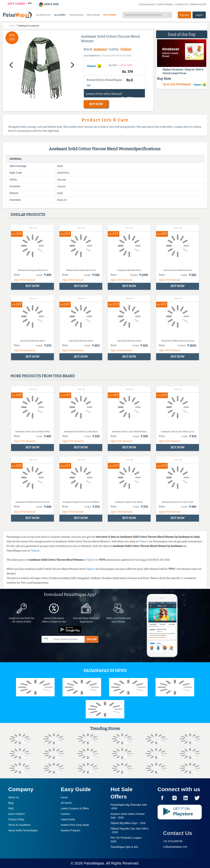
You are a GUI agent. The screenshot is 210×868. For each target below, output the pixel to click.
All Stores (66, 803)
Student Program (71, 830)
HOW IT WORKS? (166, 4)
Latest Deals (68, 819)
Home (64, 797)
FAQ (11, 808)
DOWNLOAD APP (198, 4)
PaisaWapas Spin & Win (124, 847)
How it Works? (17, 814)
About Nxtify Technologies (23, 830)
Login (199, 15)
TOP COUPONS (93, 15)
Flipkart (126, 49)
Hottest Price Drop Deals (75, 825)
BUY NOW (96, 104)
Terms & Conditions (19, 825)
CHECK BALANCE (147, 4)
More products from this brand (43, 376)
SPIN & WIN (48, 4)
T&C (89, 85)
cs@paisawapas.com (175, 847)
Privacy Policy (16, 819)
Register (184, 15)
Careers (65, 814)
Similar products (28, 215)
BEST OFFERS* (110, 15)
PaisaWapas (94, 863)
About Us (14, 797)
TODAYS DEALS (77, 15)
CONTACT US (182, 4)
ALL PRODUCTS (43, 15)
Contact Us (178, 833)
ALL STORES (60, 15)
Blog (11, 803)
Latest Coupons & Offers (75, 808)
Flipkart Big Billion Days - (128, 823)
